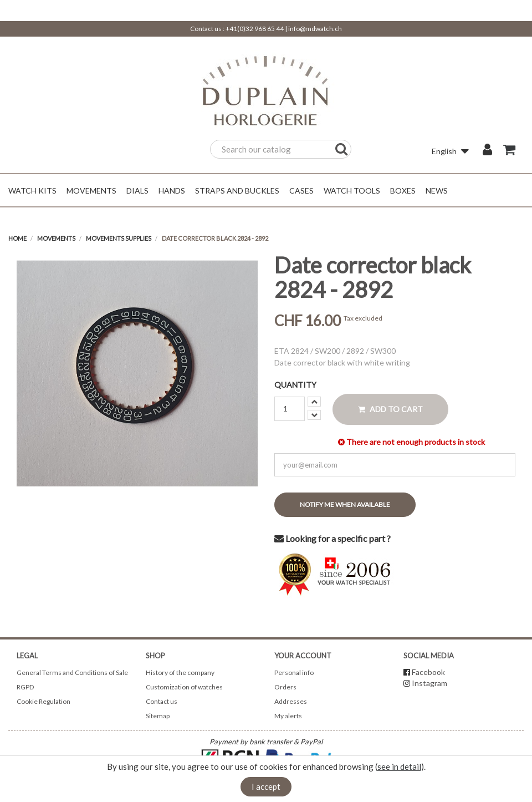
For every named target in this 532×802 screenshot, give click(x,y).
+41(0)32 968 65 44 (255, 29)
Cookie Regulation (44, 701)
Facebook (428, 672)
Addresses (291, 701)
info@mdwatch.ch (315, 29)
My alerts (288, 716)
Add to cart (390, 409)
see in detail (399, 767)
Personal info (294, 672)
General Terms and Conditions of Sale (72, 672)
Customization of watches (184, 687)
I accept (266, 786)
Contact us (162, 701)
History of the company (180, 672)
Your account (303, 656)
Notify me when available (345, 504)
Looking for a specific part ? (332, 538)
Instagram (429, 683)
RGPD (25, 687)
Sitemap (158, 716)
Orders (285, 687)
